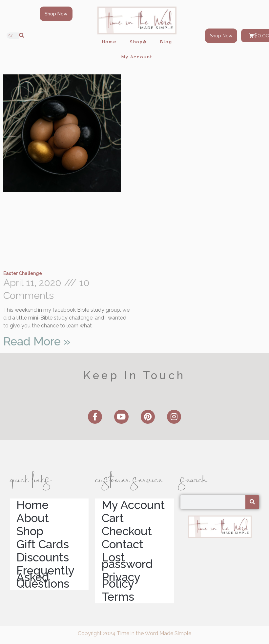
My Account (137, 57)
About (33, 518)
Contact (123, 544)
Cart (113, 518)
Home (109, 42)
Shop (138, 42)
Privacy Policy (121, 580)
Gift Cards (43, 544)
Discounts (43, 557)
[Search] (22, 36)
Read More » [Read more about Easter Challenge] (37, 341)
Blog (166, 42)
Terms (118, 597)
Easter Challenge (23, 273)
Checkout (127, 531)
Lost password (127, 561)
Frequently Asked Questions (45, 577)
